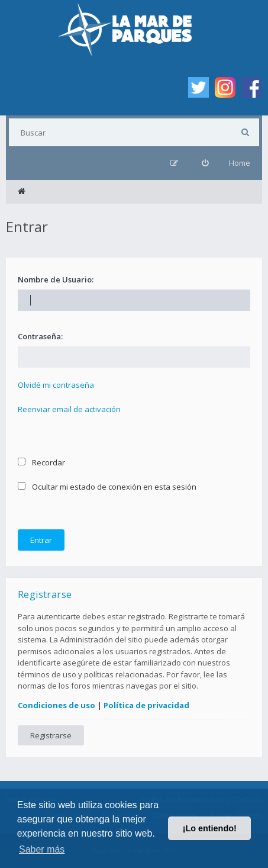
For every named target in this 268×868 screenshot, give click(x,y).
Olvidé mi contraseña (56, 385)
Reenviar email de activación (69, 409)
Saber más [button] (42, 849)
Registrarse (51, 735)
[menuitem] (205, 163)
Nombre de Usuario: (56, 279)
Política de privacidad (146, 705)
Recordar (41, 462)
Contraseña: (40, 336)
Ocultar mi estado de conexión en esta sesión (107, 487)
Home (240, 163)
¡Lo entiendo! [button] (210, 828)
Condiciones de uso (56, 705)
